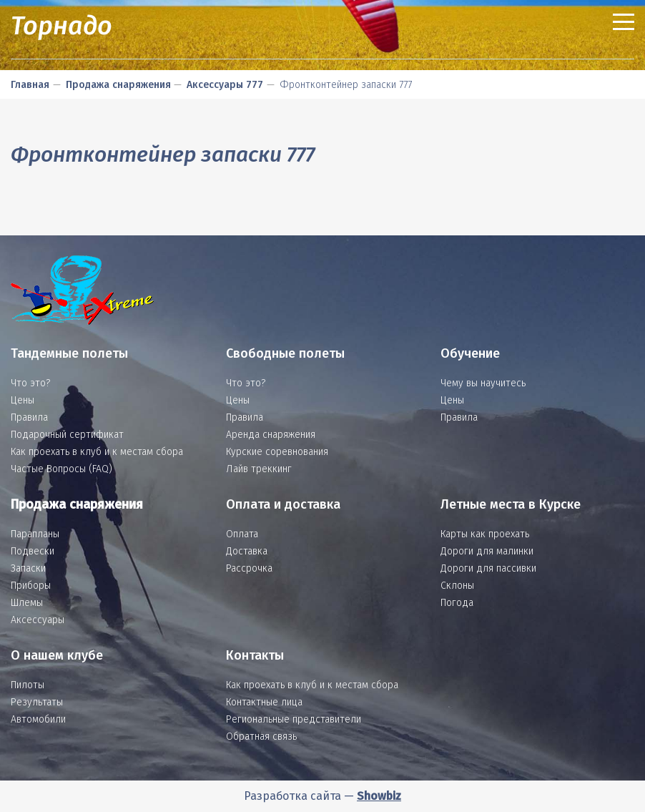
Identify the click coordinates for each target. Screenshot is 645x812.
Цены (23, 400)
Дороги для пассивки (488, 568)
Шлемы (27, 603)
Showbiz (379, 796)
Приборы (31, 586)
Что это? (30, 383)
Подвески (33, 551)
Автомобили (38, 719)
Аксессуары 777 (225, 85)
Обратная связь (261, 737)
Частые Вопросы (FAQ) (61, 469)
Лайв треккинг (259, 469)
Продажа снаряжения (118, 85)
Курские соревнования (277, 452)
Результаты (37, 702)
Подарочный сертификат (67, 435)
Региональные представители (294, 719)
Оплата (242, 534)
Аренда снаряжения (271, 435)
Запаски (28, 568)
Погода (457, 603)
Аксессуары (38, 620)
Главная (30, 85)
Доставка (247, 551)
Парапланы (35, 534)
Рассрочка (249, 568)
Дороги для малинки (487, 551)
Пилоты (28, 685)
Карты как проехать (485, 534)
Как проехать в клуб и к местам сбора (97, 452)
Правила (29, 417)
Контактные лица (264, 702)
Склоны (457, 586)
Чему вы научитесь (483, 383)
